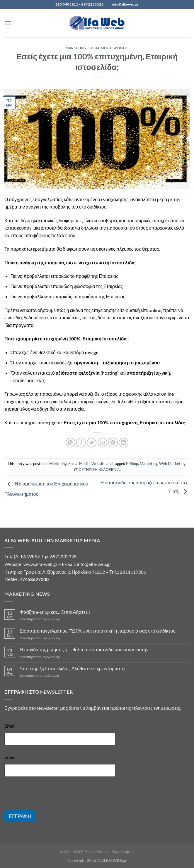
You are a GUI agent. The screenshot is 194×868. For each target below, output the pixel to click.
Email (10, 726)
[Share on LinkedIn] (124, 443)
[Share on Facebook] (81, 443)
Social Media (100, 48)
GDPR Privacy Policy (91, 851)
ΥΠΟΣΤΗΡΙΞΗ (85, 469)
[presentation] (49, 806)
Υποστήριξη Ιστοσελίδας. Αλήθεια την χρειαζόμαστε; (73, 668)
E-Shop (132, 464)
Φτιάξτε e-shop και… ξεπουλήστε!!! (55, 612)
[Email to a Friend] (102, 443)
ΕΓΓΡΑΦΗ (20, 816)
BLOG (65, 851)
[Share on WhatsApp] (70, 443)
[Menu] (8, 23)
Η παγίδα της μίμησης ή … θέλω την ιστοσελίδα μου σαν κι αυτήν (84, 649)
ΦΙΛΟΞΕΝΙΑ (110, 469)
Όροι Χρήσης (124, 851)
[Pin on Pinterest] (113, 443)
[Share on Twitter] (92, 443)
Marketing (76, 48)
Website (121, 48)
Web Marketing (172, 464)
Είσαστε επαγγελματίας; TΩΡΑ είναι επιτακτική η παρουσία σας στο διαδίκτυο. (98, 631)
